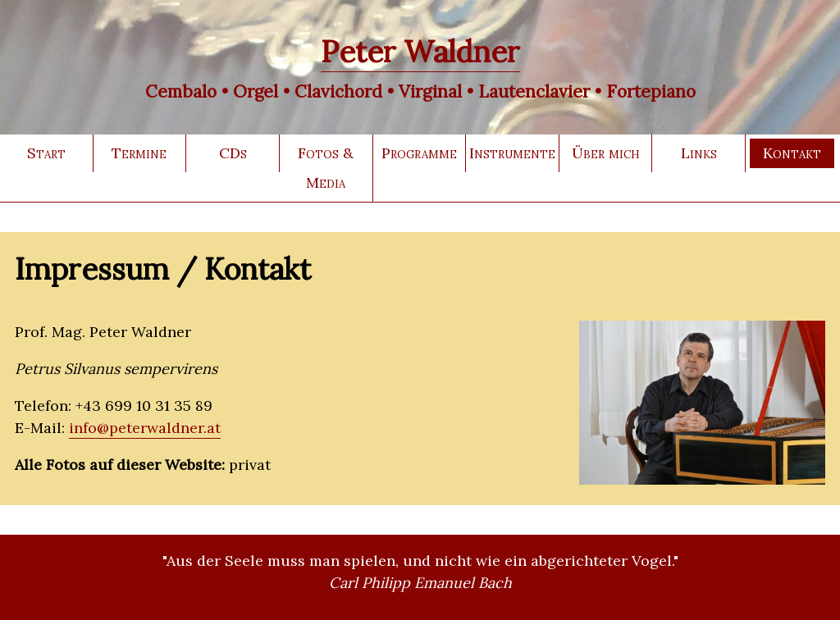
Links (699, 153)
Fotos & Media (326, 168)
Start (46, 153)
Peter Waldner (420, 52)
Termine (139, 153)
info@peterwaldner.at (145, 428)
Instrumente (512, 153)
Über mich (606, 153)
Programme (419, 153)
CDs (233, 153)
